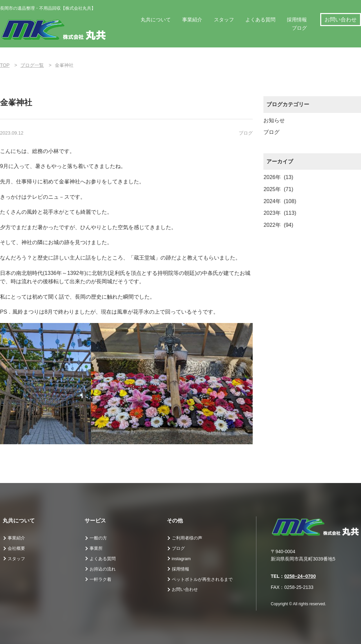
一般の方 (98, 538)
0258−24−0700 (300, 576)
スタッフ (224, 20)
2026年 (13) (278, 177)
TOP (5, 65)
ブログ (299, 28)
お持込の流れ (103, 569)
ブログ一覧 (32, 65)
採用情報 (297, 20)
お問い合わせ (341, 20)
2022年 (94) (278, 225)
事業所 (96, 548)
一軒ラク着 (100, 579)
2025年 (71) (278, 189)
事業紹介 (192, 20)
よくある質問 (260, 20)
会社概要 (16, 548)
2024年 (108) (280, 201)
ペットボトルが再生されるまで (202, 579)
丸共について (156, 20)
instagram (181, 559)
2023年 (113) (280, 213)
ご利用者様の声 (187, 538)
